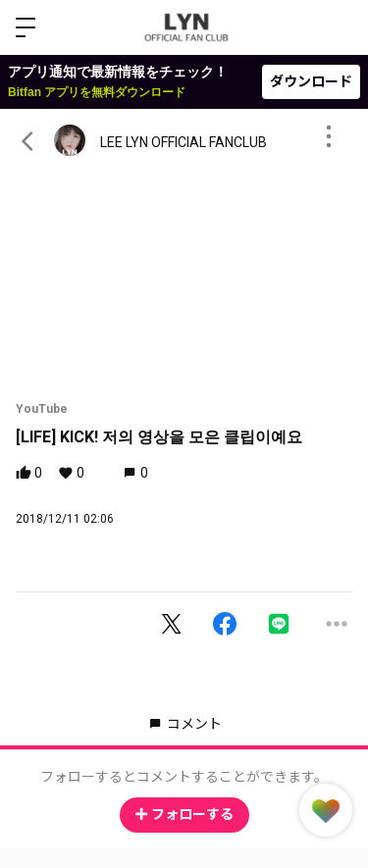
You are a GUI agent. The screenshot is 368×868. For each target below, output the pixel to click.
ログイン (337, 27)
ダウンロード (311, 81)
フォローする (184, 814)
